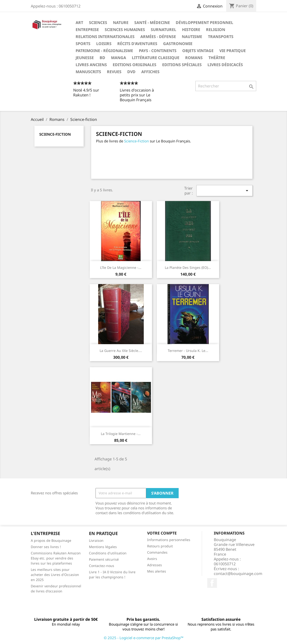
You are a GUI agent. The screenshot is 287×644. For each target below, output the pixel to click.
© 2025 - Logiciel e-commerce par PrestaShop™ (144, 638)
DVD (131, 72)
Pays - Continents (158, 51)
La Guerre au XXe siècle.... (121, 351)
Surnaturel (163, 30)
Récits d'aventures (137, 44)
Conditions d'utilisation (108, 553)
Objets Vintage (198, 51)
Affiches (150, 72)
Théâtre (217, 58)
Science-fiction (55, 134)
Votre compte (162, 533)
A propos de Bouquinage (51, 540)
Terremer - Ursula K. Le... (188, 351)
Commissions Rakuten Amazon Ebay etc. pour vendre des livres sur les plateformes (56, 558)
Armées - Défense (158, 37)
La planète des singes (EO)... (188, 268)
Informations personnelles (169, 540)
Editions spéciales (182, 65)
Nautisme (192, 37)
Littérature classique (156, 58)
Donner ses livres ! (46, 547)
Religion (216, 30)
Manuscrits (88, 72)
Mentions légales (103, 547)
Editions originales (135, 65)
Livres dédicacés (225, 65)
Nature (121, 23)
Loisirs (104, 44)
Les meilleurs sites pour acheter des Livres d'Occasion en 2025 (55, 575)
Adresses (155, 565)
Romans (194, 58)
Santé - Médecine (152, 23)
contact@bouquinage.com (238, 574)
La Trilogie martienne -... (121, 434)
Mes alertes (157, 571)
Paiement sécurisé (104, 559)
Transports (221, 37)
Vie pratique (233, 51)
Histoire (191, 30)
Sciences (98, 23)
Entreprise (87, 30)
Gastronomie (178, 44)
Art (79, 23)
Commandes (157, 552)
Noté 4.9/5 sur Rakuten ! (86, 93)
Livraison (96, 540)
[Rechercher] (226, 86)
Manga (119, 58)
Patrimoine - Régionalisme (104, 51)
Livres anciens (91, 65)
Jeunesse (85, 58)
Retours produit (160, 546)
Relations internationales (105, 37)
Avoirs (152, 559)
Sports (83, 44)
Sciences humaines (125, 30)
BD (102, 58)
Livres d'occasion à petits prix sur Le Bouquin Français (137, 95)
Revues (114, 72)
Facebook (212, 583)
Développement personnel (204, 23)
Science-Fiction (136, 141)
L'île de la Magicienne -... (121, 268)
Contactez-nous (102, 566)
